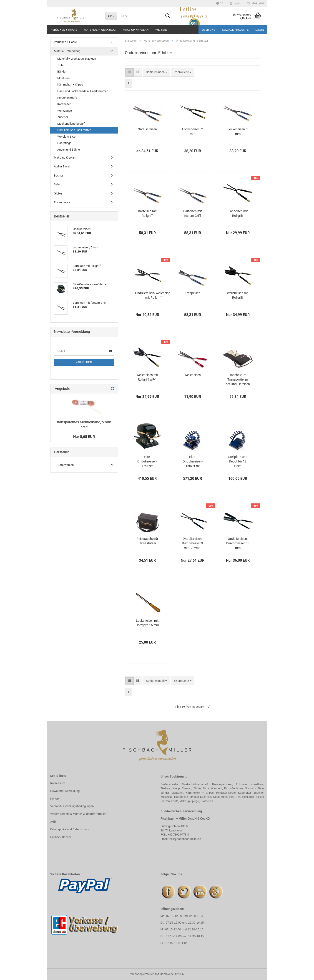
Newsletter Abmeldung (65, 791)
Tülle (60, 65)
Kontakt (55, 799)
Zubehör (63, 117)
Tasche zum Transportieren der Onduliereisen (238, 379)
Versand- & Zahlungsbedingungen (72, 806)
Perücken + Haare (64, 30)
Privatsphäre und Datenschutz (70, 829)
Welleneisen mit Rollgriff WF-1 (147, 377)
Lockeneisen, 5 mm (238, 131)
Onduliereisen (147, 129)
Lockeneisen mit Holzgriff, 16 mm (147, 623)
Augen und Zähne (69, 150)
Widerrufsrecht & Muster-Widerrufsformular (78, 814)
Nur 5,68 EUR (84, 437)
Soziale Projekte (235, 30)
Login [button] (235, 3)
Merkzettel (256, 3)
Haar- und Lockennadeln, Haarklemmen (83, 91)
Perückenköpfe (67, 98)
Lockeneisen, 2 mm (192, 131)
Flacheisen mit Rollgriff (238, 213)
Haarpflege (64, 143)
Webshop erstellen (142, 974)
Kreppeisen (192, 293)
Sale (57, 184)
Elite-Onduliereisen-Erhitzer (147, 461)
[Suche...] (111, 16)
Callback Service (61, 837)
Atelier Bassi (62, 166)
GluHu (58, 193)
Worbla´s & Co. (67, 137)
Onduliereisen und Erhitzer (74, 130)
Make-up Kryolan (136, 30)
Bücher (58, 176)
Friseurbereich (63, 202)
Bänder (62, 72)
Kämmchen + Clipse (70, 85)
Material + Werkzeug (100, 30)
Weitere (161, 30)
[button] (220, 3)
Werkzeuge (65, 111)
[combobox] (157, 72)
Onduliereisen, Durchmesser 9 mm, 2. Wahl (192, 543)
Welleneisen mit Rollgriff (238, 295)
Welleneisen (193, 375)
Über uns (209, 30)
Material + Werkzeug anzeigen (77, 59)
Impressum (58, 783)
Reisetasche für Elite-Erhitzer (147, 541)
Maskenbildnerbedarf (71, 124)
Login (260, 30)
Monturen (63, 78)
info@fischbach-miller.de (185, 839)
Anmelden (84, 362)
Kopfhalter (64, 104)
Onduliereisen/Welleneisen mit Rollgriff (153, 295)
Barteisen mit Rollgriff (147, 213)
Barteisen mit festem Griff (193, 213)
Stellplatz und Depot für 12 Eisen (238, 461)
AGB (53, 822)
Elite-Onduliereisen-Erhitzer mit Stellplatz (193, 462)
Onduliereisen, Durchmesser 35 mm (238, 543)
